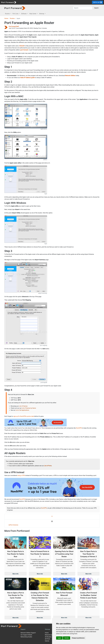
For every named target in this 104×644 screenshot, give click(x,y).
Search (96, 8)
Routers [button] (8, 14)
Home (6, 18)
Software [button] (24, 14)
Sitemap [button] (42, 14)
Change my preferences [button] (78, 638)
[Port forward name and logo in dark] (15, 8)
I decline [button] (67, 638)
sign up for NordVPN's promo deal (24, 416)
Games (47, 641)
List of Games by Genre (29, 408)
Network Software (50, 635)
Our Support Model (26, 635)
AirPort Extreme (13, 525)
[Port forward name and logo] (9, 2)
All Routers (48, 637)
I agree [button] (59, 638)
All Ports (48, 639)
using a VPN (21, 475)
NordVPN (79, 428)
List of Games (23, 406)
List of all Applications (22, 410)
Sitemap (47, 629)
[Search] (83, 8)
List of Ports (48, 466)
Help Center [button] (33, 14)
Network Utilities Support (28, 633)
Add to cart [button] (97, 2)
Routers (12, 18)
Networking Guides (26, 637)
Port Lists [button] (16, 14)
